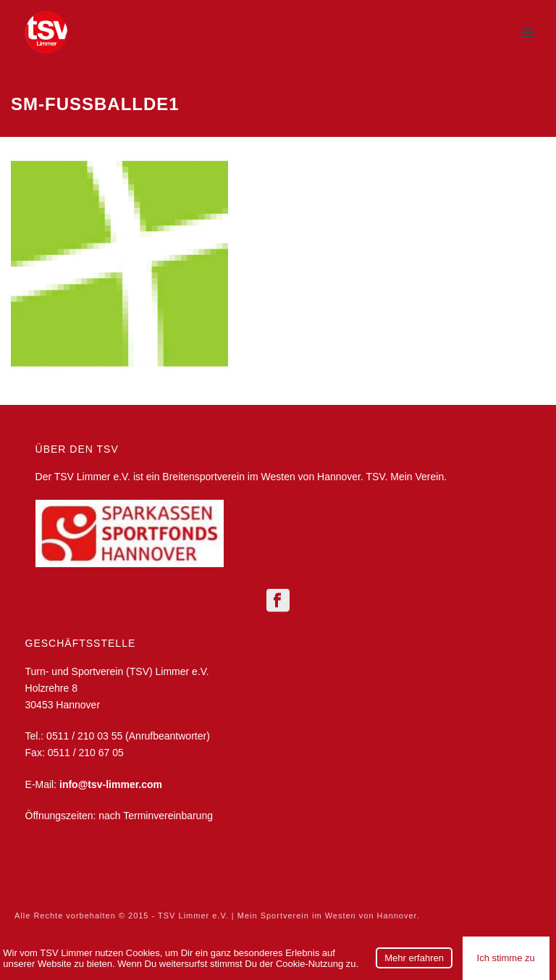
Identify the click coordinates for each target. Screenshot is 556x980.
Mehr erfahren (414, 958)
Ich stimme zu (506, 958)
